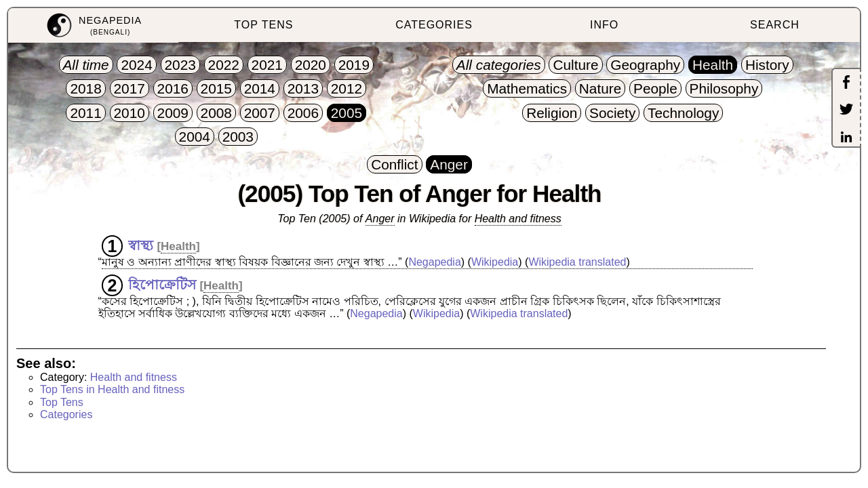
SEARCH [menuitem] (775, 25)
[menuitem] (93, 25)
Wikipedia (495, 262)
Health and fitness (518, 219)
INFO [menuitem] (604, 25)
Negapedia (434, 262)
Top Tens (62, 402)
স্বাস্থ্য (141, 245)
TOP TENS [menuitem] (263, 25)
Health (178, 246)
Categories (66, 414)
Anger (380, 219)
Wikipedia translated (577, 262)
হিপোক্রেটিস (162, 285)
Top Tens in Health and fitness (112, 389)
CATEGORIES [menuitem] (434, 25)
